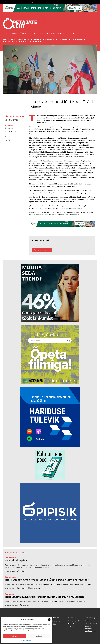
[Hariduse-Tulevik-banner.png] (50, 447)
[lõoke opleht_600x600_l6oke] (50, 322)
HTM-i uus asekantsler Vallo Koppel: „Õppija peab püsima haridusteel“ (47, 580)
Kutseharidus (80, 39)
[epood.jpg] (50, 479)
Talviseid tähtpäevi (16, 560)
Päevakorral (9, 39)
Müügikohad (56, 624)
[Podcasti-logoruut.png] (50, 543)
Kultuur (37, 42)
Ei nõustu (39, 636)
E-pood (66, 33)
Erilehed (41, 33)
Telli (58, 33)
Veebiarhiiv (73, 618)
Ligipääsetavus (91, 623)
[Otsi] (73, 33)
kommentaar (34, 588)
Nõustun (15, 636)
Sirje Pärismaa (11, 120)
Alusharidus (65, 39)
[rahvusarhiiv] (50, 383)
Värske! (8, 116)
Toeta (70, 626)
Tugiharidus (9, 42)
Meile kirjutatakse (10, 33)
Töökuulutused (26, 33)
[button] (49, 620)
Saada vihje (50, 33)
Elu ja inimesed (24, 42)
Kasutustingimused (26, 641)
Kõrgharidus (49, 39)
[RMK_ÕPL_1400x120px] (50, 8)
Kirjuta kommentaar (42, 250)
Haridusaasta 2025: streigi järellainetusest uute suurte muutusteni (45, 597)
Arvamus (22, 39)
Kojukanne (56, 621)
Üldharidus (18, 116)
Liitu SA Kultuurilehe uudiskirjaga (90, 629)
